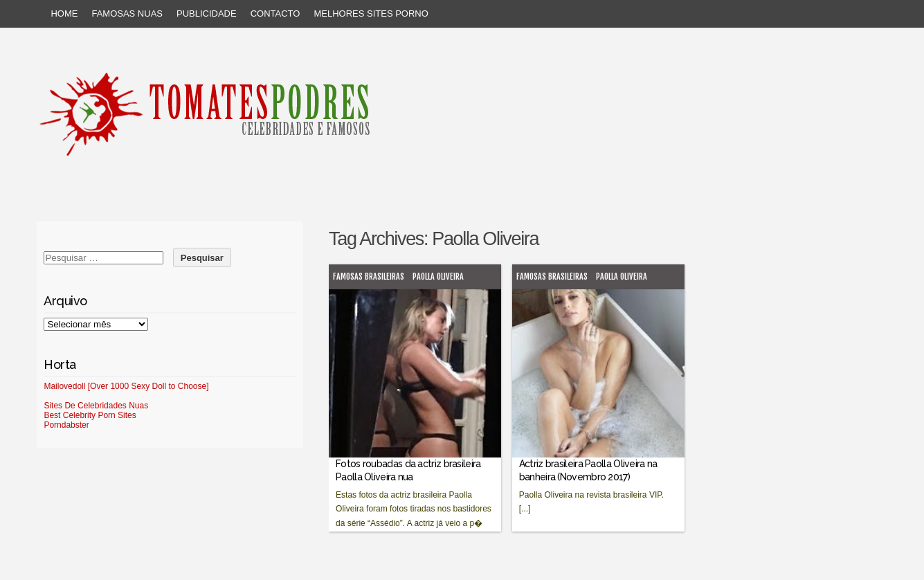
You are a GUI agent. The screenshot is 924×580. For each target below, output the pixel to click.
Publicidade (207, 13)
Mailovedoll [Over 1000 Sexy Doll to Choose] (126, 386)
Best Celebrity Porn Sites (90, 415)
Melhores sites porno (371, 13)
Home (64, 13)
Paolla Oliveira (438, 277)
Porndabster (66, 425)
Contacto (275, 13)
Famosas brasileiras (369, 277)
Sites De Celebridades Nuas (96, 406)
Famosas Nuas (127, 13)
